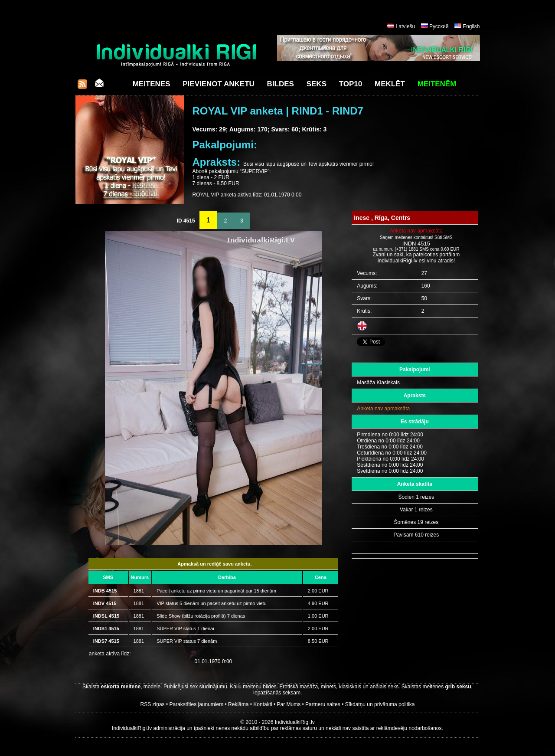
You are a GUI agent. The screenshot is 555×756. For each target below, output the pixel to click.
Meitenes (152, 84)
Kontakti (263, 704)
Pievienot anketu (219, 84)
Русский (439, 26)
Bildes (281, 84)
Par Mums (289, 704)
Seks (317, 84)
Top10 (351, 84)
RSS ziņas (153, 704)
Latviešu (406, 26)
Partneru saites (323, 704)
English (471, 26)
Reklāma (238, 704)
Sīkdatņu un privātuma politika (380, 704)
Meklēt (390, 84)
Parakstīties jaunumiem (196, 704)
